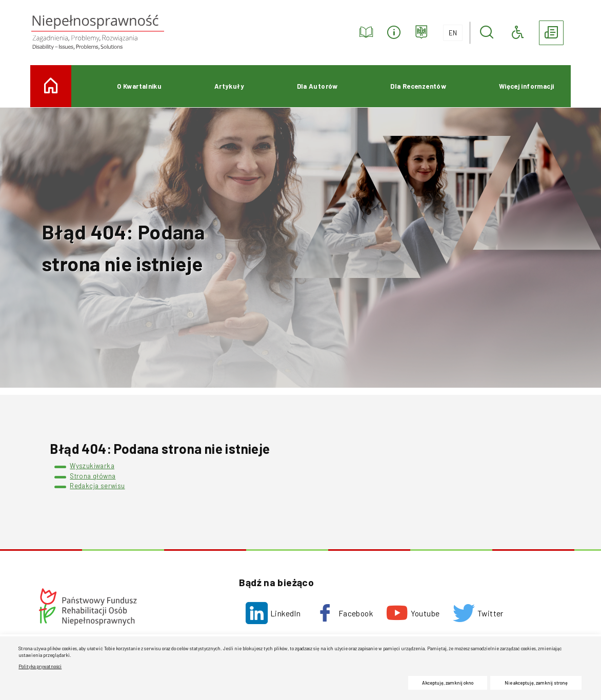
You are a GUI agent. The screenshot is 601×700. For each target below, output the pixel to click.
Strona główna (93, 476)
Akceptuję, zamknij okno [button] (448, 683)
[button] (487, 33)
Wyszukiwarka (92, 466)
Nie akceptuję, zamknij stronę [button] (536, 683)
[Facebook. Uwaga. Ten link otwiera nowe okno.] (343, 613)
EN (450, 31)
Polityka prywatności (40, 666)
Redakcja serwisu (97, 486)
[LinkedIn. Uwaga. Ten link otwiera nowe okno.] (273, 613)
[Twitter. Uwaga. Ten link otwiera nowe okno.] (478, 613)
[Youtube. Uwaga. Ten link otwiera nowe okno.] (413, 613)
